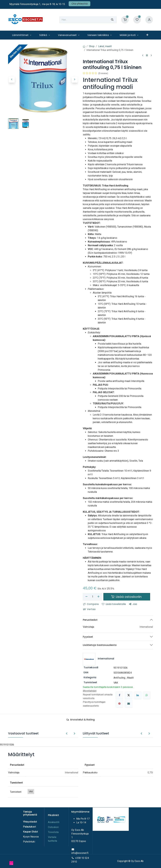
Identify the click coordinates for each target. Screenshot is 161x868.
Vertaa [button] (89, 609)
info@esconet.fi (80, 853)
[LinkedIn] (138, 695)
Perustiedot (90, 620)
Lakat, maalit (105, 46)
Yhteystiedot (30, 822)
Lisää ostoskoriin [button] (127, 597)
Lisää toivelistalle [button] (114, 604)
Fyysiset (88, 637)
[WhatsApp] (147, 695)
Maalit (130, 678)
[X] (129, 695)
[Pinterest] (119, 703)
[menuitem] (22, 35)
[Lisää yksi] (99, 597)
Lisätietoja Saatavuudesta (100, 645)
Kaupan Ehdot (30, 832)
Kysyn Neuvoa (31, 837)
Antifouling (119, 678)
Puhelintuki (29, 842)
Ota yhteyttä (79, 4)
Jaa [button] (133, 604)
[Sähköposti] (129, 703)
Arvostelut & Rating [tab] (80, 720)
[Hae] (112, 20)
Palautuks (28, 827)
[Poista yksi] (86, 597)
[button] (12, 80)
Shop (92, 46)
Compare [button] (91, 604)
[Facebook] (119, 695)
